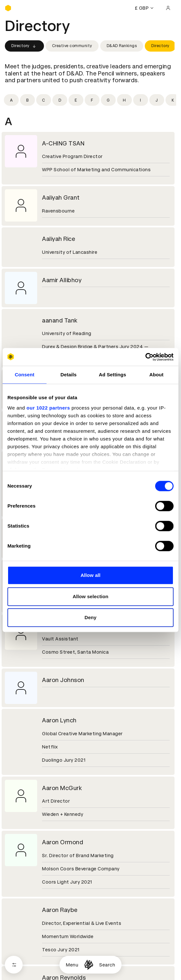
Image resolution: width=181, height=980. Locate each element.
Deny (90, 617)
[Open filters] (14, 965)
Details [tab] (69, 375)
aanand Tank (60, 320)
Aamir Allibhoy (62, 280)
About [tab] (156, 375)
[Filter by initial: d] (60, 100)
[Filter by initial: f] (92, 100)
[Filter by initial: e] (76, 100)
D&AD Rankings (122, 46)
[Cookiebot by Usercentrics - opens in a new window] (145, 357)
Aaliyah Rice (59, 239)
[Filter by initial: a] (11, 100)
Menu (72, 965)
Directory (24, 46)
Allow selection (91, 596)
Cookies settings (33, 950)
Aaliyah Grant (61, 198)
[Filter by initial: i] (141, 100)
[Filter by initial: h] (124, 100)
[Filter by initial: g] (108, 100)
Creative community (72, 46)
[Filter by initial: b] (27, 100)
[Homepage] (89, 965)
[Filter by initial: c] (44, 100)
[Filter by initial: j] (157, 100)
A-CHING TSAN (63, 143)
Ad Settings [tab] (112, 375)
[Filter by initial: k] (173, 100)
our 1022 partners (48, 408)
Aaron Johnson (63, 680)
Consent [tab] (25, 375)
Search (107, 965)
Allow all (90, 575)
